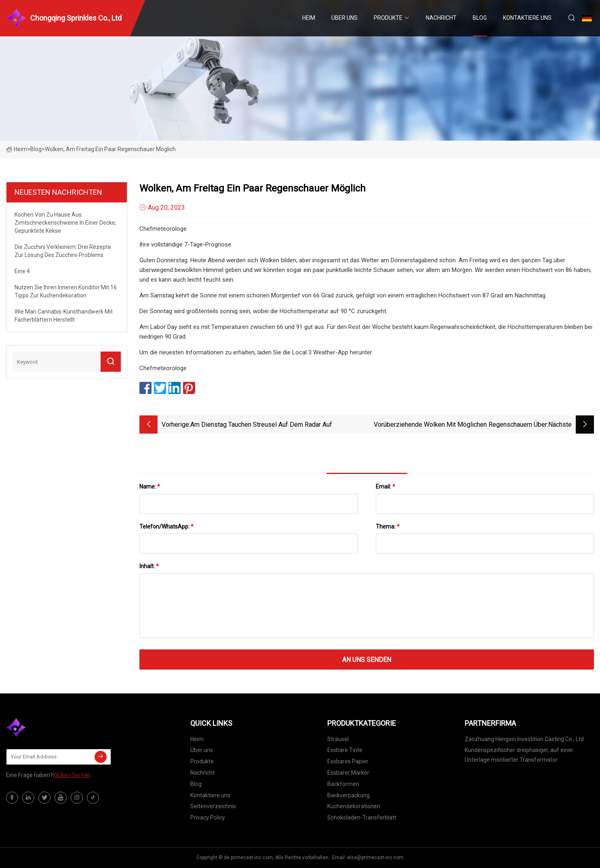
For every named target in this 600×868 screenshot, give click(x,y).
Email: (385, 487)
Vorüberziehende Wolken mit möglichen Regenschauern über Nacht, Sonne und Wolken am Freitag (460, 425)
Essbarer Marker (348, 773)
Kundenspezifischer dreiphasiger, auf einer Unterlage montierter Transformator (519, 755)
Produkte (388, 18)
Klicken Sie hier (72, 775)
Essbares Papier (348, 761)
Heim (309, 18)
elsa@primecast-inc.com (375, 857)
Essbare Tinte (345, 750)
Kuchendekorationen (354, 806)
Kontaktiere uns (527, 18)
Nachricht (441, 18)
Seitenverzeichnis (213, 806)
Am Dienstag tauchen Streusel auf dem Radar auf (261, 425)
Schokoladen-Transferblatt (362, 817)
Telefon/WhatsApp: (166, 527)
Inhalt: (149, 566)
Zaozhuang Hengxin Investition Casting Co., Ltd (524, 739)
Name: (150, 487)
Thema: (388, 527)
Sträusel (338, 739)
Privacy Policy (208, 817)
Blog (480, 18)
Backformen (343, 784)
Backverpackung (348, 795)
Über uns (344, 18)
